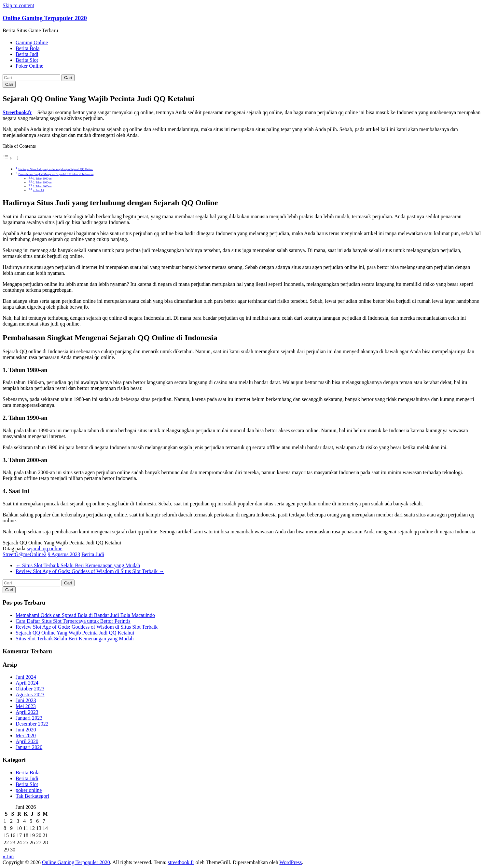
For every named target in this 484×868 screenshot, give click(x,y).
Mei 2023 (26, 706)
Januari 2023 (29, 718)
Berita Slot (27, 60)
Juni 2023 (26, 700)
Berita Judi (27, 54)
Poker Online (29, 66)
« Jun (8, 856)
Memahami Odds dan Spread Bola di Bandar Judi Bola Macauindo (85, 615)
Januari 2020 (29, 747)
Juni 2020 (26, 730)
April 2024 (27, 683)
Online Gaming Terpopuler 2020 (45, 18)
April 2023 (27, 712)
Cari (68, 78)
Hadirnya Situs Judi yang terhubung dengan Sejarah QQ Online (56, 169)
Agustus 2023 (30, 694)
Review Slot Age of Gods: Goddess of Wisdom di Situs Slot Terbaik (90, 571)
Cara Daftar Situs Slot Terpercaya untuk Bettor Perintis (73, 621)
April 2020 (27, 741)
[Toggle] (16, 158)
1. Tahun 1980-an (42, 179)
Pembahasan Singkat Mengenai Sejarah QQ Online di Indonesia (56, 174)
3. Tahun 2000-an (42, 187)
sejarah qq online (44, 548)
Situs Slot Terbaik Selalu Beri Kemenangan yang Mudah (78, 565)
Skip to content (18, 5)
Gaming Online (32, 42)
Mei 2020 (26, 735)
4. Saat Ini (39, 190)
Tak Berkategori (32, 796)
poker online (29, 790)
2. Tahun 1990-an (42, 183)
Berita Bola (28, 48)
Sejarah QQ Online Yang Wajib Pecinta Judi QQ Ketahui (75, 633)
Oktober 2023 (30, 689)
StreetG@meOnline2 (25, 554)
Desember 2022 (32, 724)
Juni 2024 (26, 677)
